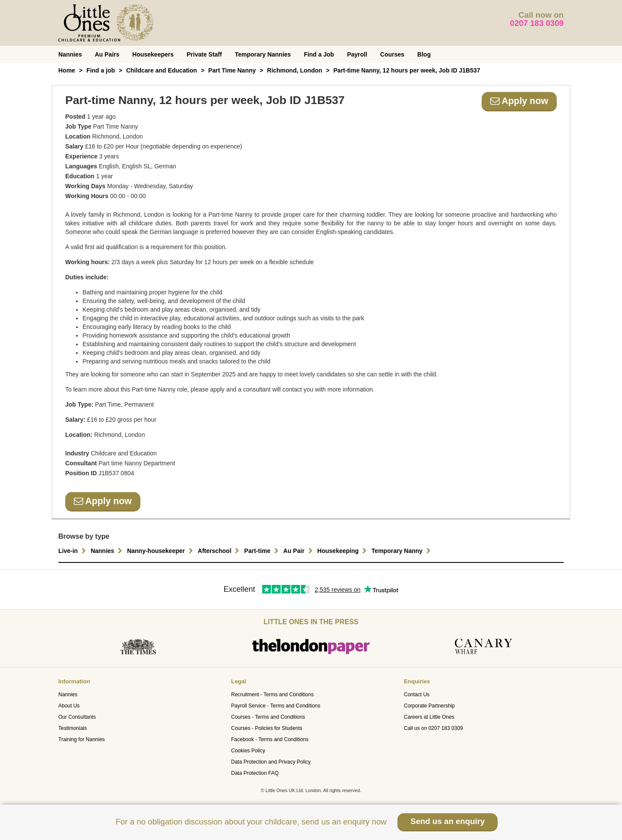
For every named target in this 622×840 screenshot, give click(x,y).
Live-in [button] (73, 551)
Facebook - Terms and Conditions (270, 739)
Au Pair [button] (299, 551)
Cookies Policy (248, 751)
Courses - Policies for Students (267, 728)
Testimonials (73, 728)
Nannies (70, 54)
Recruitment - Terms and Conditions (272, 695)
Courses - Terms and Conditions (268, 717)
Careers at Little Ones (429, 717)
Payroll (357, 54)
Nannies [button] (108, 551)
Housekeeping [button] (343, 551)
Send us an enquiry (447, 821)
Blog (424, 54)
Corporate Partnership (429, 706)
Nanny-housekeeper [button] (161, 551)
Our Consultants (77, 717)
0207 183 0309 (537, 23)
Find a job (101, 70)
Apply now (519, 101)
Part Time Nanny (232, 70)
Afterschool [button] (220, 551)
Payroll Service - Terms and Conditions (276, 706)
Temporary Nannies (263, 54)
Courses (392, 54)
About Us (69, 706)
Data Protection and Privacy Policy (271, 762)
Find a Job (319, 54)
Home (67, 70)
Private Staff (204, 54)
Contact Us (417, 695)
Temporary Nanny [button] (402, 551)
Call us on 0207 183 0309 (433, 728)
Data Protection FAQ (255, 773)
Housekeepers (153, 54)
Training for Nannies (82, 739)
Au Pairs (107, 54)
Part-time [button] (262, 551)
